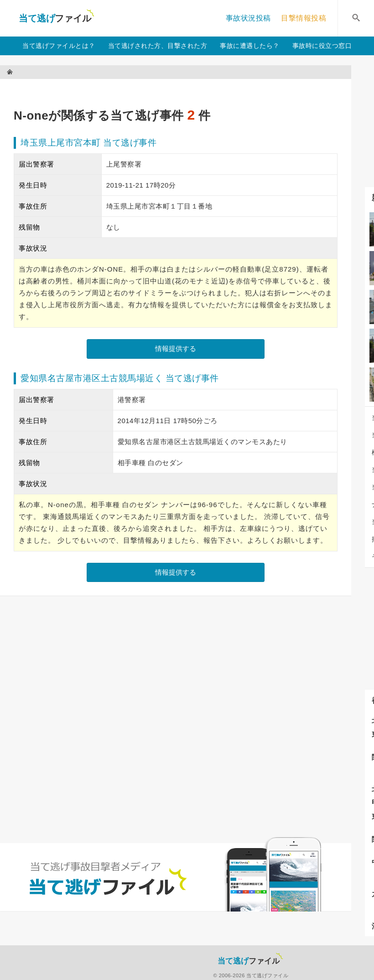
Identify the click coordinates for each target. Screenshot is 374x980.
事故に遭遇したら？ (250, 46)
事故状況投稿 (248, 18)
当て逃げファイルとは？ (59, 46)
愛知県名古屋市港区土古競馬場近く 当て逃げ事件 (120, 378)
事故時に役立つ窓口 (322, 46)
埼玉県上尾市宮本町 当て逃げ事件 (88, 143)
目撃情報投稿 (304, 18)
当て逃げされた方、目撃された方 (158, 46)
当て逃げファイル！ (56, 18)
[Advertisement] (180, 89)
